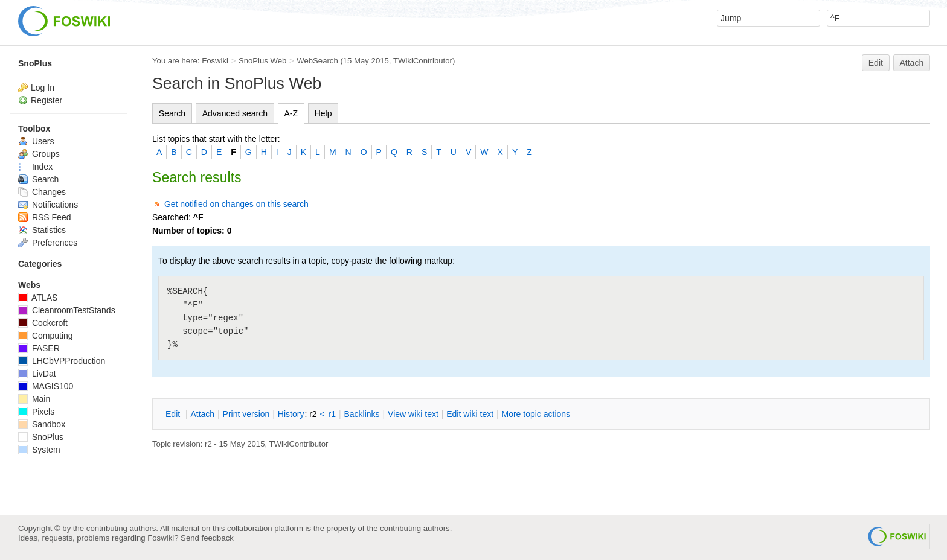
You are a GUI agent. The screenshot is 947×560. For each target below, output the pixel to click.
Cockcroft (43, 323)
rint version (246, 414)
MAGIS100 (46, 386)
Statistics (42, 230)
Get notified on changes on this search (236, 204)
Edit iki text (470, 414)
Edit (876, 63)
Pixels (36, 412)
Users (36, 141)
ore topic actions (536, 414)
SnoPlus (35, 63)
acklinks (361, 414)
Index (35, 167)
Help (323, 113)
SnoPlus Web (262, 61)
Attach (912, 63)
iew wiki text (413, 414)
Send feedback (207, 538)
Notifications (48, 205)
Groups (39, 154)
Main (34, 399)
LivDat (37, 374)
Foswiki (215, 61)
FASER (39, 348)
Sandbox (42, 424)
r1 (332, 414)
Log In (43, 87)
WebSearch (317, 61)
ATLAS (38, 297)
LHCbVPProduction (62, 361)
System (39, 450)
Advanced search (235, 113)
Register (47, 100)
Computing (46, 336)
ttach (202, 414)
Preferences (48, 243)
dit (174, 414)
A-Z (291, 113)
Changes (42, 192)
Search (172, 113)
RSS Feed (44, 217)
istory (291, 414)
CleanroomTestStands (67, 310)
